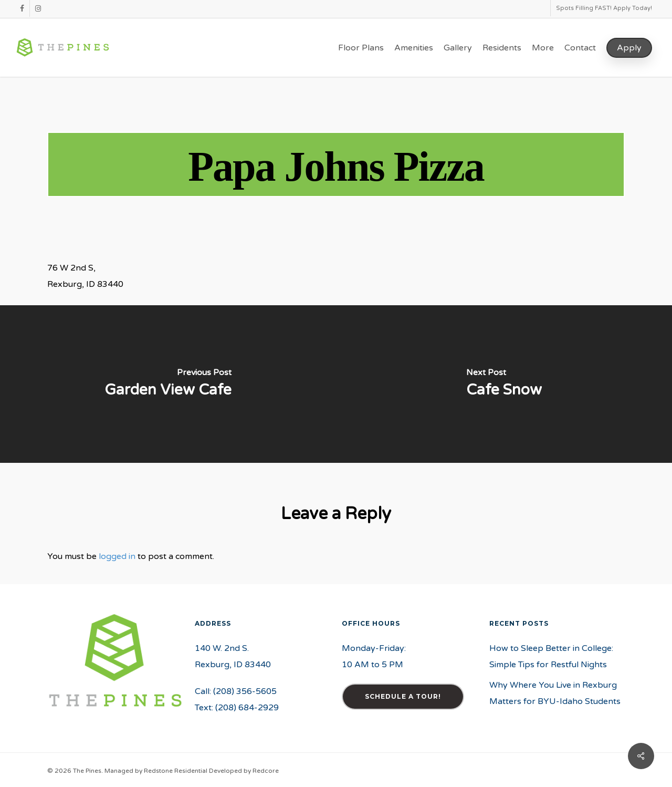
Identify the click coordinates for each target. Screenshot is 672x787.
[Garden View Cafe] (168, 384)
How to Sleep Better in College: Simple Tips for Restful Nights (551, 656)
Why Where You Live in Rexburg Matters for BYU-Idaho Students (555, 693)
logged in (117, 556)
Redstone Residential (176, 771)
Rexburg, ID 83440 (233, 665)
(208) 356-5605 (245, 691)
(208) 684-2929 (247, 708)
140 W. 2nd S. (222, 648)
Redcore (266, 771)
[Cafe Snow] (504, 384)
